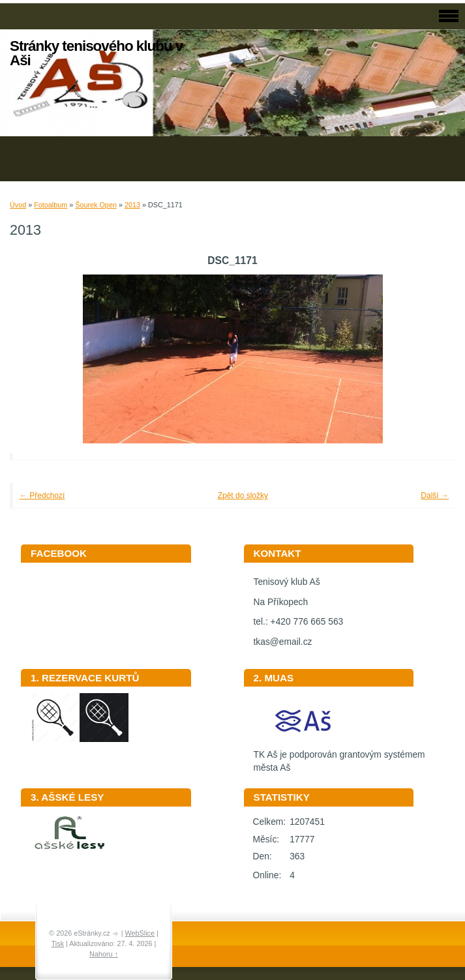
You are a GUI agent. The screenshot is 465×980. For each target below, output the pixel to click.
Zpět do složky (243, 496)
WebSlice (140, 933)
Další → (435, 496)
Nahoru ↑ (104, 954)
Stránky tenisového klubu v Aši (96, 53)
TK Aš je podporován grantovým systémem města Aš (339, 757)
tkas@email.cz (283, 642)
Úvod (18, 205)
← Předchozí (42, 496)
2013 (132, 205)
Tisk (58, 943)
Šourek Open (96, 205)
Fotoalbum (51, 205)
